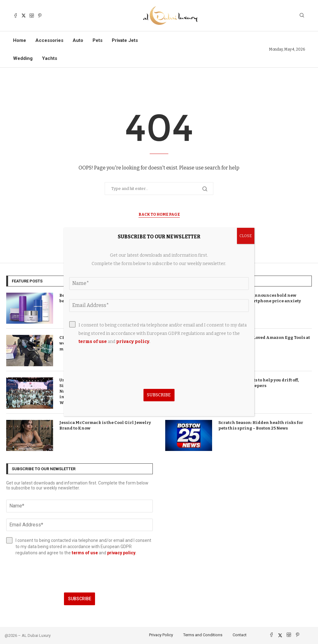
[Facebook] (16, 16)
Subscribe (80, 599)
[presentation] (79, 574)
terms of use (85, 553)
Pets (98, 40)
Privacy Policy (161, 635)
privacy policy (121, 553)
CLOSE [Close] (246, 236)
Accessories (49, 40)
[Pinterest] (40, 16)
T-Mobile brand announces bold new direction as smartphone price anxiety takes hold (260, 301)
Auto (78, 40)
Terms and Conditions (203, 635)
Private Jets (125, 40)
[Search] (302, 16)
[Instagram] (32, 16)
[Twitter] (24, 16)
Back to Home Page (159, 214)
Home (20, 40)
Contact (240, 635)
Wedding (23, 58)
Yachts (50, 58)
